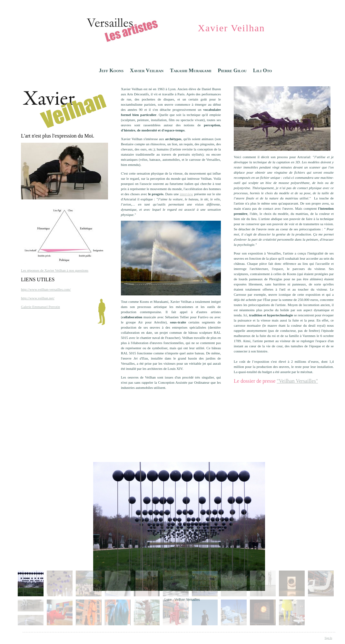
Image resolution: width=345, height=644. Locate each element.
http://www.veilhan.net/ (38, 298)
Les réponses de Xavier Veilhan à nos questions (55, 270)
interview (186, 194)
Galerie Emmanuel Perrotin (40, 307)
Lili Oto (263, 70)
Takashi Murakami (191, 70)
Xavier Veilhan (147, 70)
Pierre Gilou (232, 70)
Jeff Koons (111, 70)
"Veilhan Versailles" (297, 381)
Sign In (328, 638)
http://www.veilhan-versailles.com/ (46, 289)
